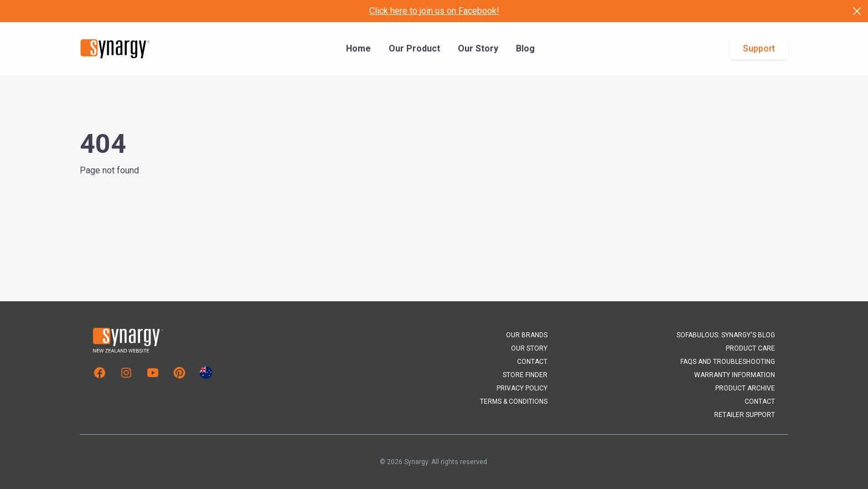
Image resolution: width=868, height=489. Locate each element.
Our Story (478, 48)
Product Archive (745, 388)
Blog (525, 48)
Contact (532, 362)
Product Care (750, 348)
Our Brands (527, 335)
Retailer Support (745, 415)
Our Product (414, 48)
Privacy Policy (522, 388)
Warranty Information (735, 375)
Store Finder (525, 375)
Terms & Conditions (514, 402)
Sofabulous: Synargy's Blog (726, 335)
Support (759, 48)
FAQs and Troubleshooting (728, 362)
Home (358, 48)
